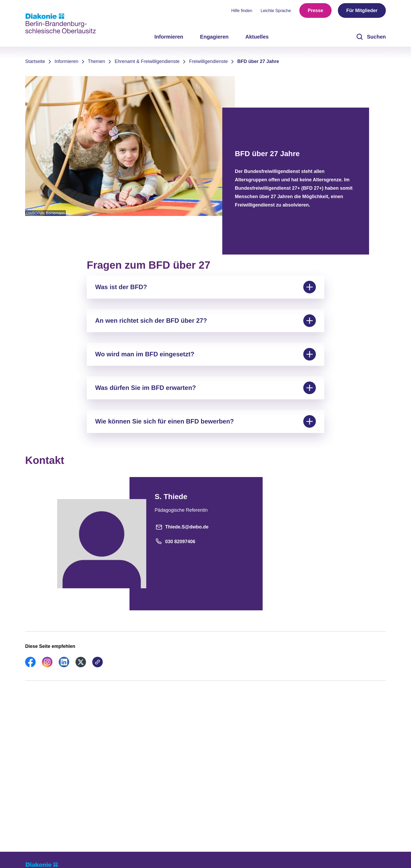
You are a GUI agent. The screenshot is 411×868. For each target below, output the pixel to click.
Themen (96, 61)
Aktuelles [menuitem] (257, 37)
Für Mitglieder (362, 10)
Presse (315, 10)
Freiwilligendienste (208, 61)
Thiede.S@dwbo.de (182, 527)
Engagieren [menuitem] (214, 37)
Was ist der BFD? (206, 287)
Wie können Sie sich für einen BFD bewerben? (206, 421)
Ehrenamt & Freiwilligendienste (147, 61)
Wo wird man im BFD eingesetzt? (206, 354)
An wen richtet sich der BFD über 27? (206, 321)
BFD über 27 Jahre (258, 61)
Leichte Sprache (276, 11)
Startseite (35, 61)
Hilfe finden (242, 11)
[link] (30, 666)
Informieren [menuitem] (169, 37)
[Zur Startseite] (61, 23)
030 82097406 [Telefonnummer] (175, 542)
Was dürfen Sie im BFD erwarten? (206, 388)
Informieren (66, 61)
